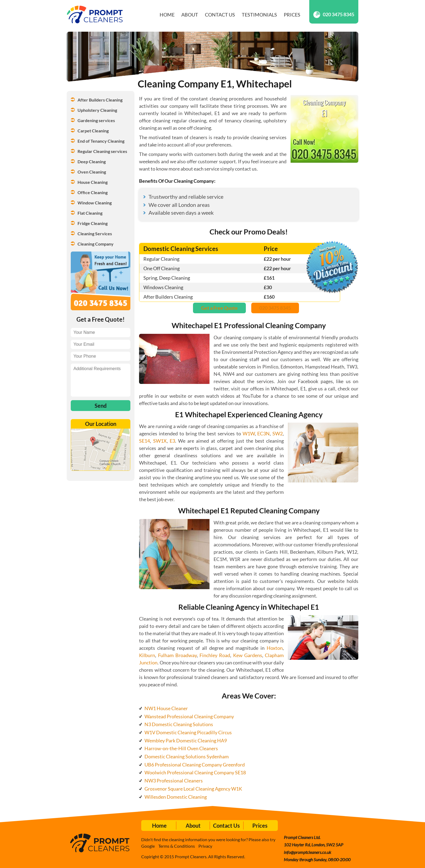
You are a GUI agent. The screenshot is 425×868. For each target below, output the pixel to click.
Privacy (205, 846)
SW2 (278, 433)
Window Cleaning (95, 203)
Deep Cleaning (92, 161)
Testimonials (259, 15)
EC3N (263, 433)
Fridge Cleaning (93, 223)
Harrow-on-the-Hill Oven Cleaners (181, 748)
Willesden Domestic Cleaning (176, 797)
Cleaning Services (95, 234)
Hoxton (275, 648)
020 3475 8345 (334, 14)
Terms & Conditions (177, 846)
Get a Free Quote (219, 308)
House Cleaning (93, 182)
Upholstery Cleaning (97, 110)
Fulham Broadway (177, 655)
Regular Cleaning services (102, 151)
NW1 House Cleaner (166, 708)
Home (167, 15)
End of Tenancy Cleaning (101, 141)
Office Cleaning (93, 192)
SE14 (144, 441)
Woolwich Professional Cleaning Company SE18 (195, 772)
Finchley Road (215, 655)
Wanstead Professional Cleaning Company (189, 716)
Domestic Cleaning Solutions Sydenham (187, 756)
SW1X (160, 441)
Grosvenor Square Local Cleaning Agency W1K (193, 789)
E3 (172, 441)
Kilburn (147, 655)
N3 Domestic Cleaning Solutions (179, 724)
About (190, 15)
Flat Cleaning (90, 213)
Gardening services (96, 120)
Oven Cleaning (92, 172)
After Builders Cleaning (100, 100)
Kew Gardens (248, 655)
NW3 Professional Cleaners (174, 781)
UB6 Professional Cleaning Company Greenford (195, 765)
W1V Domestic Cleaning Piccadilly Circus (188, 732)
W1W (249, 433)
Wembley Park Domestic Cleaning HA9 (186, 740)
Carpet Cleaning (93, 131)
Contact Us (220, 15)
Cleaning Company (96, 244)
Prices (292, 15)
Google (148, 846)
